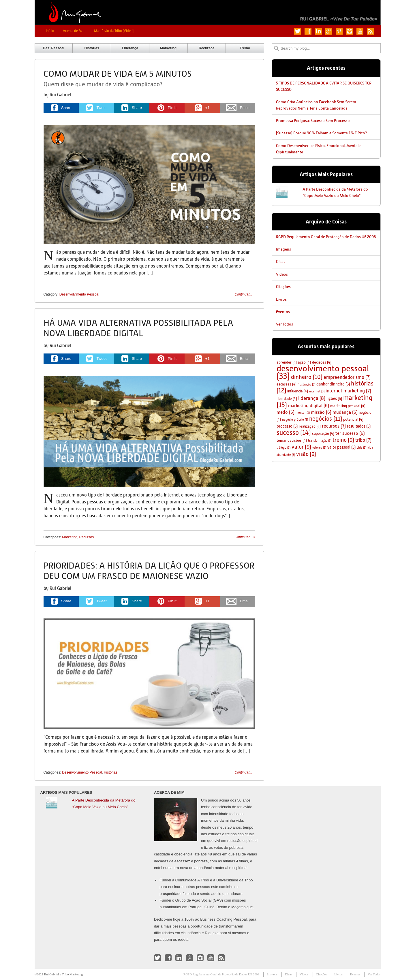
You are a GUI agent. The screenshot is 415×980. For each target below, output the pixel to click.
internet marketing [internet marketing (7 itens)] (348, 391)
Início (50, 31)
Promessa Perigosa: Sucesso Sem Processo (313, 121)
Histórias (92, 48)
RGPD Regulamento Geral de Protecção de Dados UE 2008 (326, 237)
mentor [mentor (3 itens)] (303, 413)
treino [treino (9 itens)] (343, 440)
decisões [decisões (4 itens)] (322, 362)
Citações (283, 287)
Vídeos (282, 274)
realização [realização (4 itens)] (310, 426)
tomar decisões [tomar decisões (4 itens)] (292, 440)
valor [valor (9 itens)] (301, 447)
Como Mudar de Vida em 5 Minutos (118, 74)
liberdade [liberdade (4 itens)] (287, 399)
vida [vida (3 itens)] (362, 448)
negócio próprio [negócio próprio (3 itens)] (295, 420)
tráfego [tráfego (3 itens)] (283, 448)
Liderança (130, 48)
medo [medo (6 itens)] (286, 412)
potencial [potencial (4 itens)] (353, 419)
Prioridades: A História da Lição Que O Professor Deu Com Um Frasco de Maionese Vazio (149, 571)
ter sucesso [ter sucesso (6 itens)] (350, 433)
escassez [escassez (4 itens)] (287, 384)
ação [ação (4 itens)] (304, 362)
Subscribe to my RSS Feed (370, 31)
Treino (245, 48)
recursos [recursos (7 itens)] (334, 426)
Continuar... (245, 294)
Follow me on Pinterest (339, 31)
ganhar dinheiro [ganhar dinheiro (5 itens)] (333, 384)
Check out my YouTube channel (360, 31)
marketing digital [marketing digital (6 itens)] (309, 406)
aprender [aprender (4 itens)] (287, 362)
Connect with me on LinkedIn (318, 31)
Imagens (283, 249)
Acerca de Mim (74, 31)
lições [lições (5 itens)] (334, 398)
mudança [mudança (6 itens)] (345, 412)
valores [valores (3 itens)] (319, 448)
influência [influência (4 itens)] (298, 391)
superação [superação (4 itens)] (323, 433)
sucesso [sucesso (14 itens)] (294, 432)
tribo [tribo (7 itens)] (363, 440)
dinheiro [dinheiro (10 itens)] (307, 377)
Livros (281, 299)
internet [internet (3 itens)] (317, 391)
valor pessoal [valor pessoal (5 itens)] (341, 447)
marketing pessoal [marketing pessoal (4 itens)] (348, 406)
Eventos (283, 312)
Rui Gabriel (60, 95)
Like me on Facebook (308, 31)
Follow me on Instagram (350, 31)
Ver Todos (285, 324)
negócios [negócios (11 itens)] (326, 419)
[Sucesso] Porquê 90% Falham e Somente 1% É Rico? (321, 133)
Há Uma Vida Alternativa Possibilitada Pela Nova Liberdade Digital (138, 328)
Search (277, 48)
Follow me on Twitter (298, 31)
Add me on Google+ (329, 31)
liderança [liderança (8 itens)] (312, 398)
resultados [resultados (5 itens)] (359, 426)
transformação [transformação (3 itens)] (320, 441)
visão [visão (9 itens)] (306, 454)
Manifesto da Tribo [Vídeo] (114, 31)
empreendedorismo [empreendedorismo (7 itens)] (347, 377)
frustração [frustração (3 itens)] (306, 384)
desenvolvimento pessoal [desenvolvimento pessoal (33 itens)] (323, 372)
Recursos (207, 48)
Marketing (168, 48)
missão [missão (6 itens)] (321, 412)
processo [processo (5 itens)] (287, 426)
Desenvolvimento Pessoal (79, 294)
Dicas (281, 262)
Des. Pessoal (54, 48)
